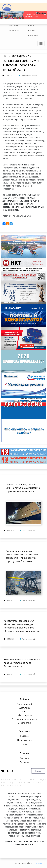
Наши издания (24, 740)
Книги (31, 25)
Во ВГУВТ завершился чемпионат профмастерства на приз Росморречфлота (22, 663)
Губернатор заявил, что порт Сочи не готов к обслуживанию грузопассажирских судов (23, 488)
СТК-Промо (37, 863)
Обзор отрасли (24, 715)
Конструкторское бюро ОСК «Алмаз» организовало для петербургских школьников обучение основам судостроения (22, 626)
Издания (14, 25)
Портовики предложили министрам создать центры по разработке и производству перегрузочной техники (22, 556)
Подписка (14, 30)
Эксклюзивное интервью (24, 719)
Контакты (33, 35)
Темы (24, 712)
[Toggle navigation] (41, 43)
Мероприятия (25, 723)
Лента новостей (25, 704)
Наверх (38, 771)
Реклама (32, 30)
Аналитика (25, 708)
